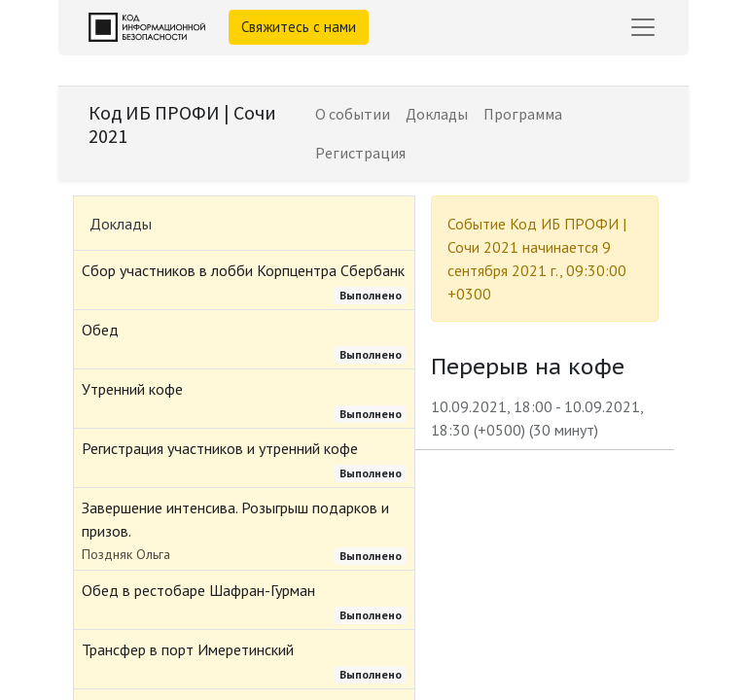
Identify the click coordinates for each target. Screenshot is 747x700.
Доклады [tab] (121, 224)
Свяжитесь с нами (299, 27)
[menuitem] (353, 114)
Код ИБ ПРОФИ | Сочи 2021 (182, 124)
